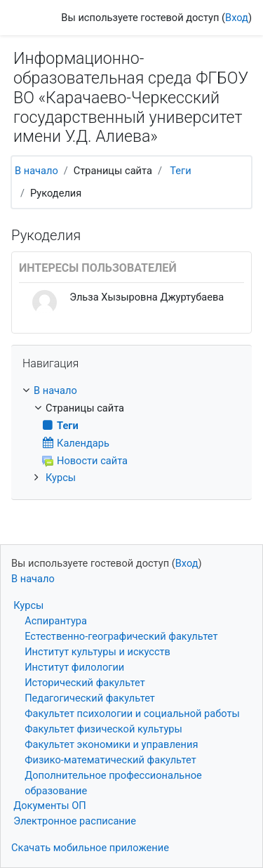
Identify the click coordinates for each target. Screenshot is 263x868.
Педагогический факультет (90, 698)
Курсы (61, 478)
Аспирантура (56, 621)
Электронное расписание (75, 821)
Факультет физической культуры (103, 729)
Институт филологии (74, 667)
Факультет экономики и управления (111, 744)
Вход (237, 18)
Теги (180, 171)
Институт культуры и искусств (97, 652)
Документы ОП (50, 805)
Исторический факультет (85, 683)
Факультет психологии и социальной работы (132, 714)
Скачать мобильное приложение (90, 848)
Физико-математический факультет (110, 760)
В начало (36, 171)
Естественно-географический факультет (121, 636)
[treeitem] (131, 391)
